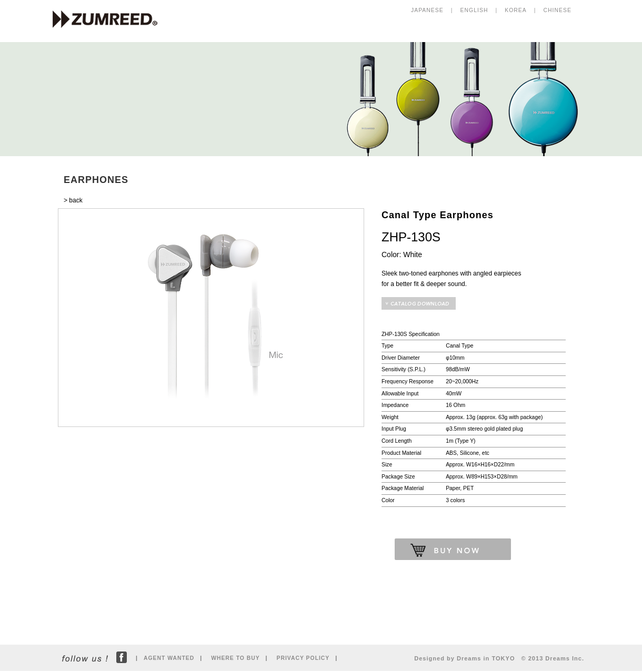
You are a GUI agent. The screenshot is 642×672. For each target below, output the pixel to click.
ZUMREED (110, 20)
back (76, 200)
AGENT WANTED (169, 658)
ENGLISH (474, 10)
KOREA (516, 10)
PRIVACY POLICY (303, 658)
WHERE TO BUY (235, 658)
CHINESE (558, 10)
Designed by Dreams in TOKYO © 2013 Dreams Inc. (499, 658)
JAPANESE (427, 10)
